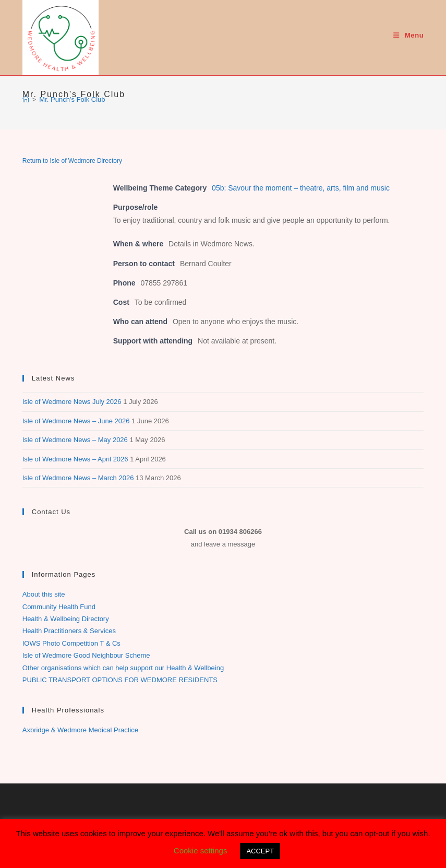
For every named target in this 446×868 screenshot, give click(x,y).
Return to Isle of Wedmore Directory (72, 161)
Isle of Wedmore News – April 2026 (75, 459)
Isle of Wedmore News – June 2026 (76, 421)
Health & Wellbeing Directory (66, 619)
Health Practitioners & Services (69, 631)
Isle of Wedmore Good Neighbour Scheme (86, 655)
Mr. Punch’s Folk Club (72, 99)
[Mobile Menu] (408, 35)
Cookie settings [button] (201, 851)
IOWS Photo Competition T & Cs (71, 643)
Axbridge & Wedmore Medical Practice (80, 730)
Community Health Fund (59, 607)
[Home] (26, 99)
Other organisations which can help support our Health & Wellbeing (123, 668)
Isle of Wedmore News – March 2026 (78, 478)
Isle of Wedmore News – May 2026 (75, 440)
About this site (44, 594)
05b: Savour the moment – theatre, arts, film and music (301, 188)
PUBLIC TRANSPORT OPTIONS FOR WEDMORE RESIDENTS (120, 680)
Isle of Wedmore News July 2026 (72, 402)
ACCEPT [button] (260, 851)
